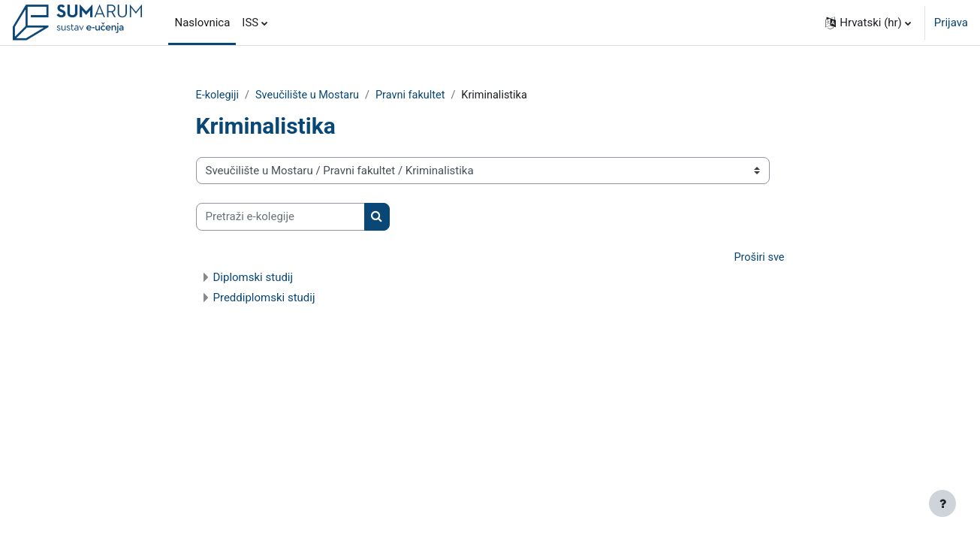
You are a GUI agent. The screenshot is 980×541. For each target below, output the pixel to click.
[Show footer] (942, 503)
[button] (868, 23)
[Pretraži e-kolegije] (280, 218)
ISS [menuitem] (250, 23)
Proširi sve (758, 258)
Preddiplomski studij (264, 299)
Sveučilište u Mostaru (311, 95)
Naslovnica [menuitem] (202, 23)
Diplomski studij (253, 279)
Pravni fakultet (418, 95)
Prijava (951, 23)
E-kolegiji (219, 95)
